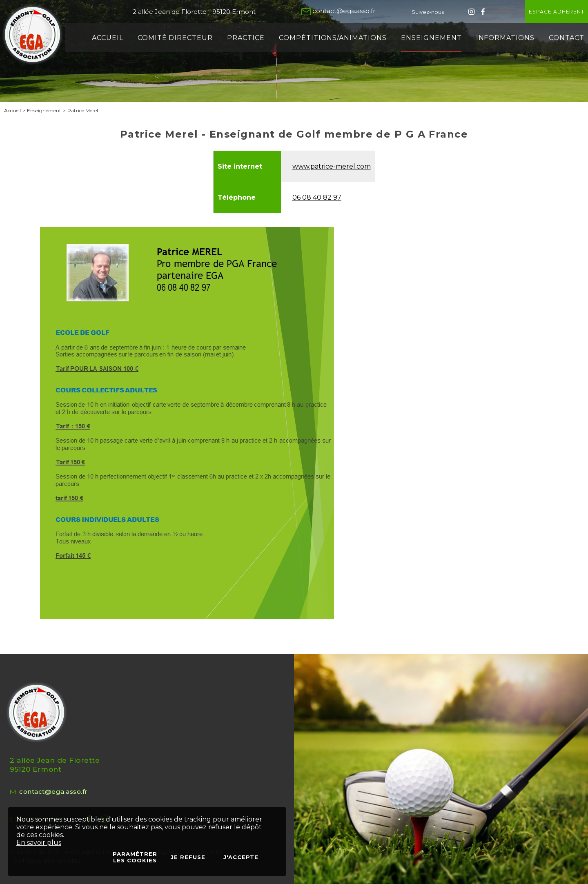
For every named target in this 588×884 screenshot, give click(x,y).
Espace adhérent (533, 12)
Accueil (12, 110)
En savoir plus (39, 843)
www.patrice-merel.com (332, 166)
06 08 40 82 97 (317, 197)
